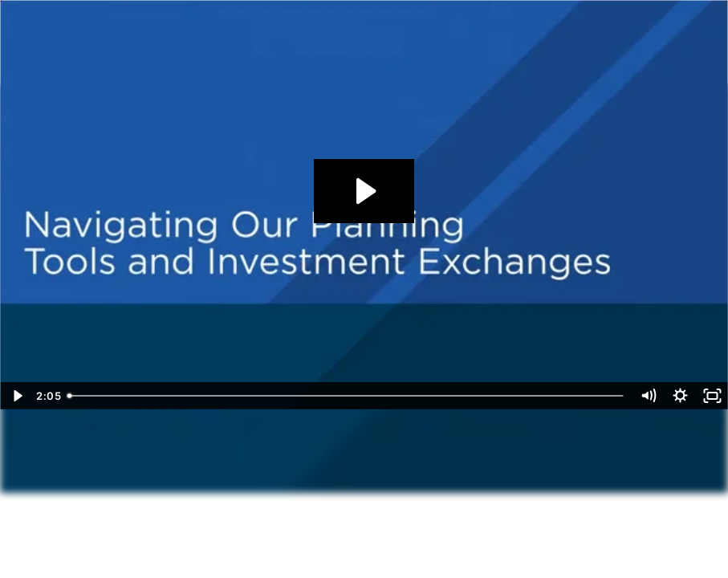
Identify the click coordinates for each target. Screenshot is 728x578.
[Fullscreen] (712, 396)
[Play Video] (16, 396)
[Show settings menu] (680, 396)
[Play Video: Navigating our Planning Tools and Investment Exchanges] (364, 191)
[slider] (347, 396)
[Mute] (648, 396)
